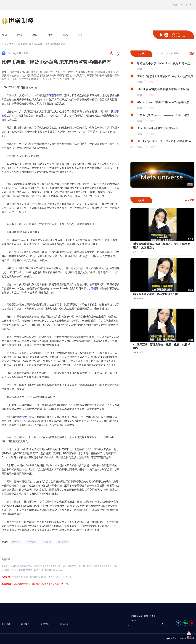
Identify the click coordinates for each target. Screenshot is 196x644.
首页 (4, 44)
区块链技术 (96, 240)
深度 (80, 35)
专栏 (51, 35)
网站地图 (64, 624)
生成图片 (151, 69)
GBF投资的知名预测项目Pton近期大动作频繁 (165, 76)
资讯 (35, 35)
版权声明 (45, 624)
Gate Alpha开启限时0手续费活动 (157, 128)
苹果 (17, 317)
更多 (190, 54)
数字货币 (52, 95)
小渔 (6, 53)
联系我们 (25, 624)
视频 (66, 35)
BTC (29, 353)
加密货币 (94, 288)
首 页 (4, 35)
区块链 (31, 240)
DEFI (11, 44)
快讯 (19, 35)
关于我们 (6, 624)
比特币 (35, 95)
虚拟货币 (24, 417)
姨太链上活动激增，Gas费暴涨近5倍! (155, 294)
